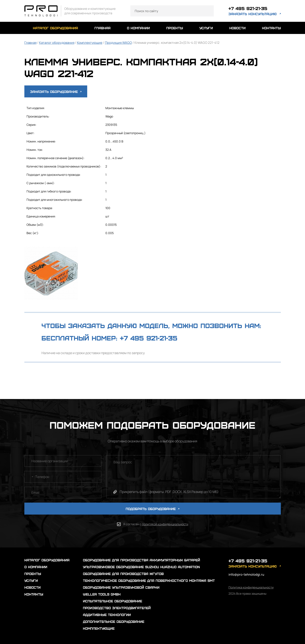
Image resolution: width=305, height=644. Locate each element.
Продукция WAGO (118, 43)
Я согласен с (156, 524)
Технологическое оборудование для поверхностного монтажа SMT (149, 580)
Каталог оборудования (57, 43)
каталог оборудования (55, 28)
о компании (138, 28)
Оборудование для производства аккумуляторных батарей (141, 560)
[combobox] (29, 477)
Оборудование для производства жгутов (123, 574)
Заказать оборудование (56, 92)
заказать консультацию (253, 14)
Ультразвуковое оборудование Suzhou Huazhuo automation (141, 567)
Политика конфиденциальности (251, 587)
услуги (206, 28)
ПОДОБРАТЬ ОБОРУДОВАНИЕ (152, 509)
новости (237, 28)
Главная (30, 43)
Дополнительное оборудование (114, 621)
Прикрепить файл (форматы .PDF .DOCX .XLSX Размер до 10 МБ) (169, 492)
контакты (271, 28)
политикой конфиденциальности (165, 524)
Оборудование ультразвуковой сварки (121, 587)
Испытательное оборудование (113, 601)
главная (102, 28)
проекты (175, 28)
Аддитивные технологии (107, 615)
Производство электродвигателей (117, 608)
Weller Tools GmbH (102, 594)
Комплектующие (90, 43)
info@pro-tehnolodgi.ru (246, 574)
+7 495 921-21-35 (248, 8)
